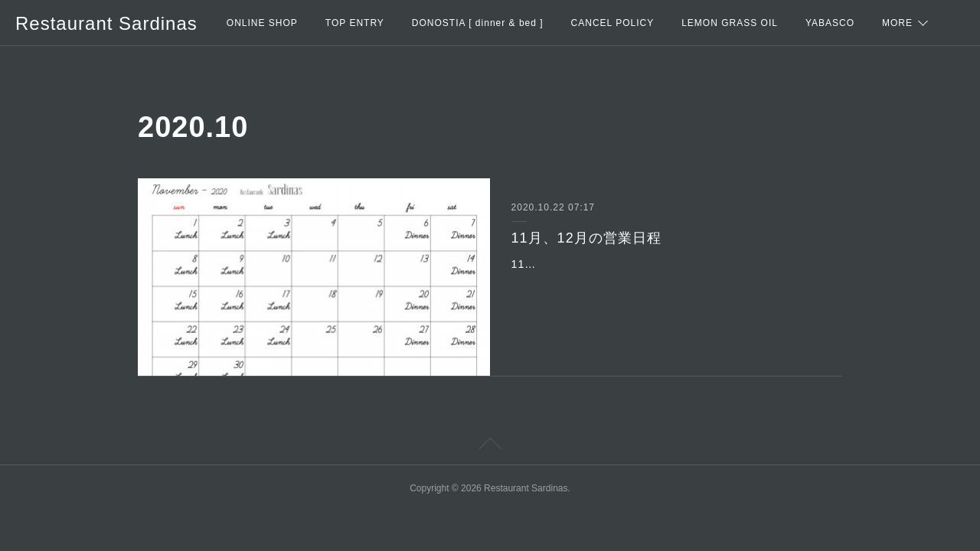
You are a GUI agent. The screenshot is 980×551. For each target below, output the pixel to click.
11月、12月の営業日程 (586, 238)
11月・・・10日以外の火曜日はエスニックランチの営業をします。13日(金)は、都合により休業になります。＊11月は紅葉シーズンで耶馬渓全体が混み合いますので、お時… (663, 283)
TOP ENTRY (355, 23)
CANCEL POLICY (613, 23)
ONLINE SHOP (262, 23)
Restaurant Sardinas (106, 23)
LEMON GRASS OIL (730, 23)
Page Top (490, 446)
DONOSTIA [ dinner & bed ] (478, 23)
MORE (897, 23)
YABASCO (830, 23)
